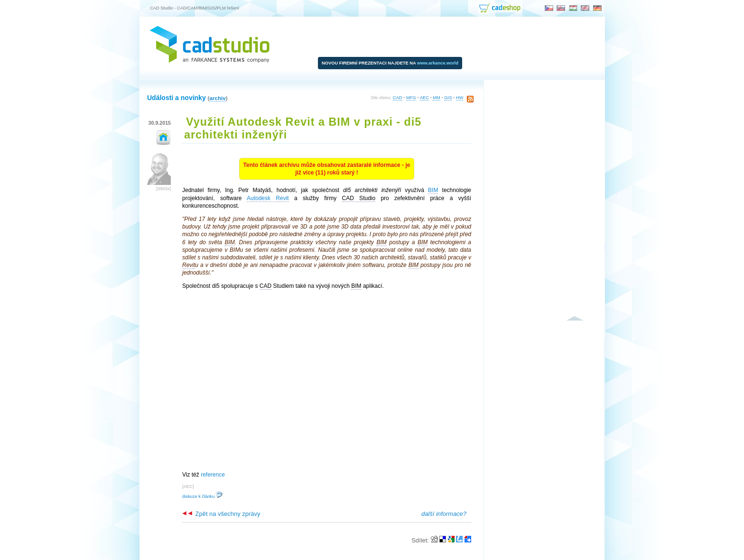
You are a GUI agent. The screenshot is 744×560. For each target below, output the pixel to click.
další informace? (444, 514)
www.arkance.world (438, 63)
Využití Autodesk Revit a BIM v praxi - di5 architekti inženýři (303, 128)
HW (460, 98)
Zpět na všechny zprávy (221, 514)
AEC (424, 98)
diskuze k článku (202, 496)
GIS (448, 98)
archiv (217, 98)
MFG (411, 98)
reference (213, 475)
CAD (398, 98)
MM (437, 98)
